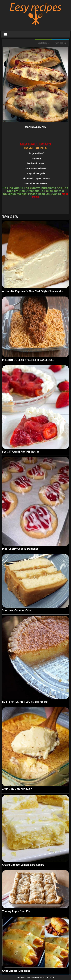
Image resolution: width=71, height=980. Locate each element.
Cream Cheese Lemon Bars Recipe (23, 865)
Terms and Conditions (26, 977)
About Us (50, 977)
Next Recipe (60, 43)
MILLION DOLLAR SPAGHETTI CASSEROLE (28, 360)
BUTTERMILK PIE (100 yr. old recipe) (25, 702)
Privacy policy (41, 977)
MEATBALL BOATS (35, 127)
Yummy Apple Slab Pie (16, 911)
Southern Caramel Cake (17, 610)
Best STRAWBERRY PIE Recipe (21, 452)
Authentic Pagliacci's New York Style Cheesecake (33, 291)
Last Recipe (43, 43)
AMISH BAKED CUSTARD (17, 789)
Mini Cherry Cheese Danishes (20, 549)
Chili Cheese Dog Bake (16, 971)
